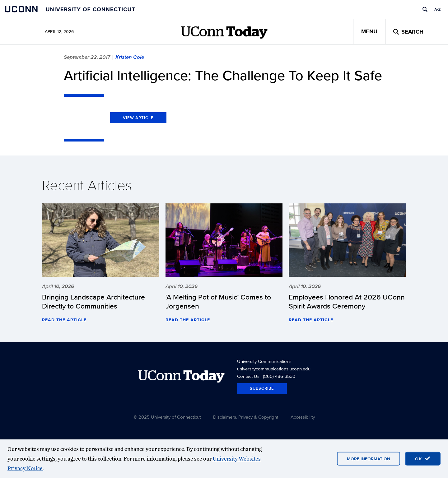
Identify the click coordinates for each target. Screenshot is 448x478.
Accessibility (303, 417)
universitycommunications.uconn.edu (274, 369)
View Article (138, 118)
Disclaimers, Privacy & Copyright (246, 417)
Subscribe (262, 388)
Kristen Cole (130, 57)
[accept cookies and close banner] (423, 459)
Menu (369, 31)
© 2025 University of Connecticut (167, 417)
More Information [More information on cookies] (369, 459)
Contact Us (248, 376)
